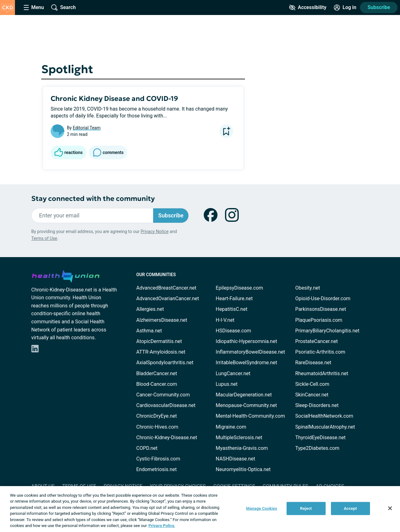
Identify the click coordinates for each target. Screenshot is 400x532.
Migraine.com (231, 427)
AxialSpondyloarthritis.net (165, 363)
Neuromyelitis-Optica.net (243, 469)
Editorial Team (87, 128)
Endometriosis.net (156, 469)
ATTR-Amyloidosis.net (161, 352)
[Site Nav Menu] (34, 7)
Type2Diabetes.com (317, 448)
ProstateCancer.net (317, 341)
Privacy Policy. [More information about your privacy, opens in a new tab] (162, 526)
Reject (306, 508)
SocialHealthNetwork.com (324, 416)
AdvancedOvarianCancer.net (168, 298)
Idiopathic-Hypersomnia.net (246, 341)
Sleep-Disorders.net (317, 405)
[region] (200, 509)
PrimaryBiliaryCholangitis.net (327, 331)
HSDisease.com (233, 331)
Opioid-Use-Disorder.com (323, 298)
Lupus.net (227, 384)
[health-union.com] (66, 275)
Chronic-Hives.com (157, 427)
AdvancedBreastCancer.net (166, 288)
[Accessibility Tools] (308, 7)
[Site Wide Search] (63, 7)
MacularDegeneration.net (244, 395)
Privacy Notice (155, 231)
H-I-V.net (225, 320)
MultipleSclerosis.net (239, 438)
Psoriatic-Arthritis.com (320, 352)
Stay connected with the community (93, 199)
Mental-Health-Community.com (250, 416)
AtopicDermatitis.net (159, 341)
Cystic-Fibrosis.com (158, 459)
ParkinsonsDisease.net (321, 309)
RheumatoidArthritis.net (322, 373)
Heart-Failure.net (234, 298)
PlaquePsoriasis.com (319, 320)
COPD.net (147, 448)
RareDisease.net (313, 363)
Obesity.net (308, 288)
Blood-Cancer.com (157, 384)
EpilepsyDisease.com (239, 288)
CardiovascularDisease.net (166, 405)
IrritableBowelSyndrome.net (246, 363)
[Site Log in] (345, 7)
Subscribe (379, 7)
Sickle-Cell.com (312, 384)
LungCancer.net (233, 373)
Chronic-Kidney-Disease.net (167, 438)
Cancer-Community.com (163, 395)
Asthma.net (149, 331)
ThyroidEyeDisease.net (320, 438)
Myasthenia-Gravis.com (242, 448)
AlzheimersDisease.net (162, 320)
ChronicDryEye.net (157, 416)
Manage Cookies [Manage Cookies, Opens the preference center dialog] (262, 508)
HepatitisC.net (231, 309)
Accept (350, 508)
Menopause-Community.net (246, 405)
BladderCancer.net (157, 373)
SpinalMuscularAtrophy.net (325, 427)
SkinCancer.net (312, 395)
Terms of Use (44, 238)
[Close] (390, 508)
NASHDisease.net (235, 459)
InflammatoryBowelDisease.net (250, 352)
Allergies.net (150, 309)
